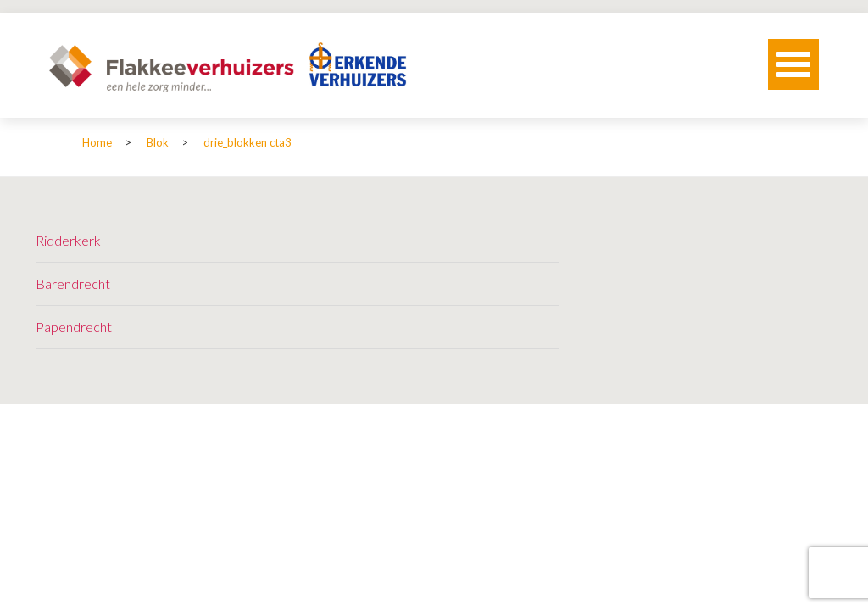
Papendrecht (74, 327)
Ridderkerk (68, 240)
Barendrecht (73, 283)
